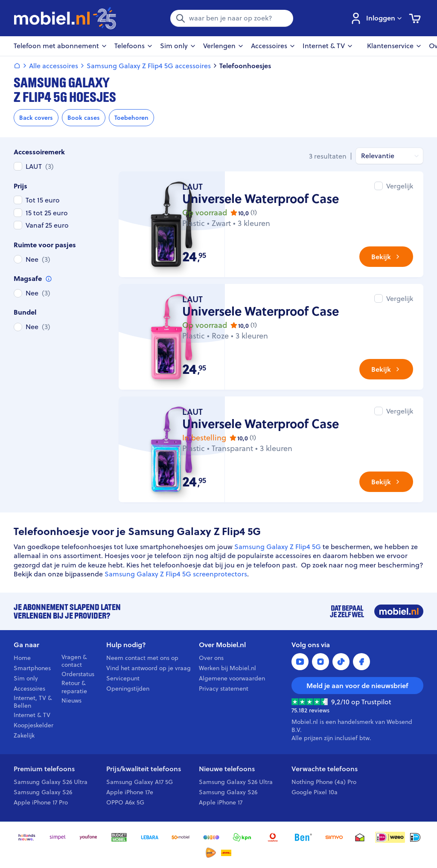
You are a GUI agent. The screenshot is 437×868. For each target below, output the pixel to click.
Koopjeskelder (34, 725)
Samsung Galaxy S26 (43, 792)
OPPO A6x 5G (125, 802)
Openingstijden (128, 689)
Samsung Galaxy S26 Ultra (51, 782)
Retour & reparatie (74, 687)
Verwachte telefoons (325, 769)
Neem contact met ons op (142, 658)
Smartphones (32, 668)
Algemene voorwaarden (232, 678)
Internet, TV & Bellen (33, 702)
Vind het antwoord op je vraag (149, 668)
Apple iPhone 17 (221, 802)
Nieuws (71, 700)
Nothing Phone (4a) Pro (324, 782)
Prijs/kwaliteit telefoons (144, 769)
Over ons (211, 658)
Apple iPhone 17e (130, 792)
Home (22, 658)
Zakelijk (24, 735)
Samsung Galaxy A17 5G (140, 782)
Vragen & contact (74, 661)
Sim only (26, 678)
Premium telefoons (44, 769)
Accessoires (29, 689)
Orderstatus (78, 674)
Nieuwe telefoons (227, 769)
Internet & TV (32, 715)
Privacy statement (224, 689)
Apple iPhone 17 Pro (41, 802)
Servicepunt (123, 678)
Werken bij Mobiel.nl (227, 668)
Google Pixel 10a (315, 792)
